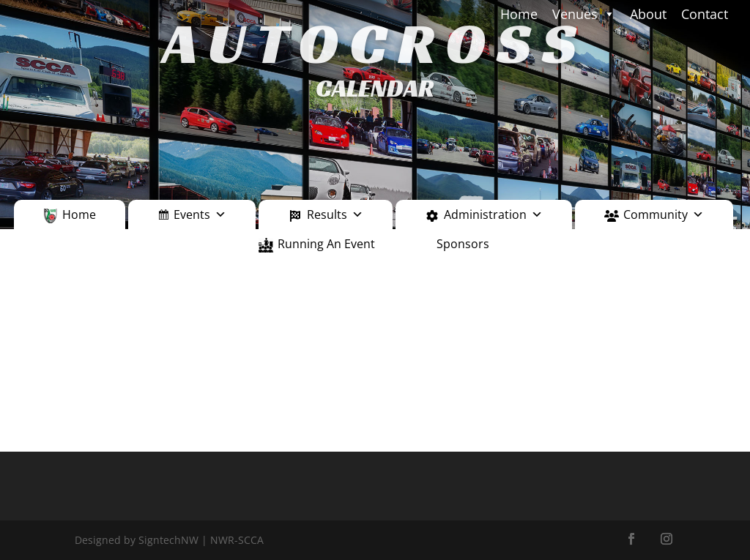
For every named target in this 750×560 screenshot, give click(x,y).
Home (79, 214)
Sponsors (463, 244)
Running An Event (326, 244)
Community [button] (664, 214)
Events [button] (200, 214)
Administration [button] (493, 214)
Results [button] (335, 214)
